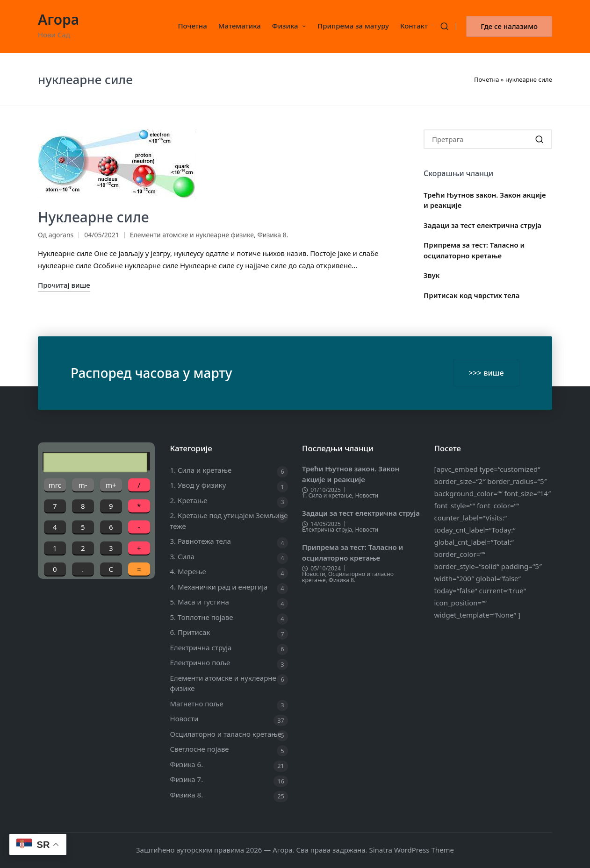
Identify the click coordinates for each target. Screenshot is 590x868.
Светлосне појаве (200, 749)
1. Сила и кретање (201, 470)
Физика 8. (273, 235)
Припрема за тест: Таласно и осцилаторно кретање (474, 250)
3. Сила (183, 556)
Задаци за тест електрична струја (482, 225)
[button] (509, 26)
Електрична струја (201, 647)
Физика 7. (187, 779)
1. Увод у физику (198, 485)
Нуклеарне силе (94, 217)
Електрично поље (200, 662)
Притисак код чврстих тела (472, 295)
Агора (58, 19)
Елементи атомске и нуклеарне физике (192, 235)
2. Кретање (189, 500)
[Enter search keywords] (488, 139)
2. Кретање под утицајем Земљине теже (229, 521)
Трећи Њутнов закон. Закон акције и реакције (485, 200)
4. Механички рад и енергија (219, 587)
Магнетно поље (197, 704)
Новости (184, 719)
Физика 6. (187, 764)
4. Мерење (188, 571)
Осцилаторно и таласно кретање (226, 734)
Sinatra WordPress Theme (411, 850)
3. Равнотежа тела (201, 541)
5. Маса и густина (200, 602)
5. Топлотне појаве (202, 617)
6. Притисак (190, 632)
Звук (432, 275)
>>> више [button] (486, 373)
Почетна (487, 79)
